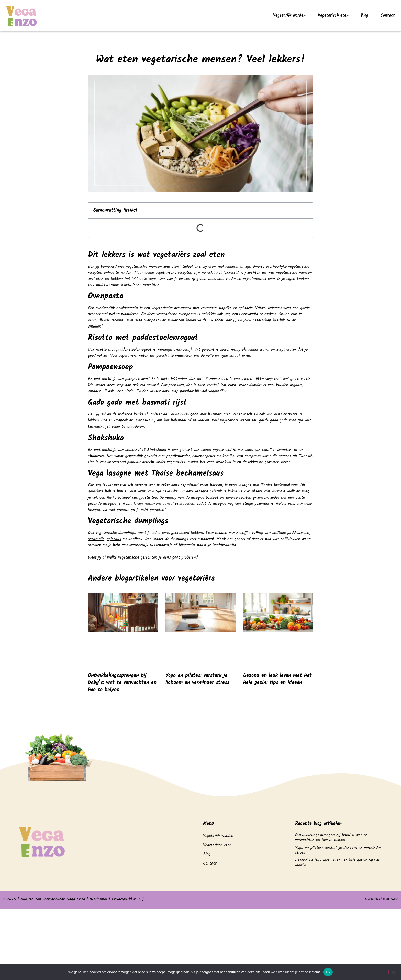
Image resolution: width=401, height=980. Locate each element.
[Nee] (393, 972)
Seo (395, 899)
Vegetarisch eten (333, 15)
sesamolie (96, 539)
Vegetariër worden (289, 15)
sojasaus (114, 539)
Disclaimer (98, 899)
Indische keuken (132, 414)
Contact (388, 15)
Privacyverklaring (126, 899)
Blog (365, 15)
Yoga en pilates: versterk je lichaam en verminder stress (197, 679)
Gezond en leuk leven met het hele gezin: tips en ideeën (277, 679)
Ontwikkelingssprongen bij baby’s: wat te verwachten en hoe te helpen (122, 683)
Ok (328, 972)
